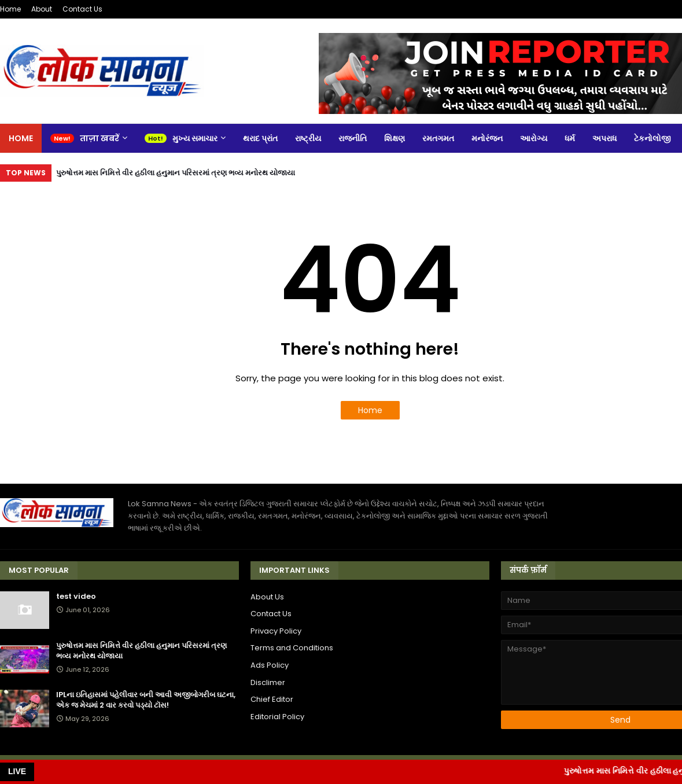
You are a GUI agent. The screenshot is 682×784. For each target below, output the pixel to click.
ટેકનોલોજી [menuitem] (652, 138)
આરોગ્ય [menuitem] (534, 138)
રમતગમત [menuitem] (438, 138)
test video (76, 597)
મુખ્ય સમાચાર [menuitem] (195, 138)
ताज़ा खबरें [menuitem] (99, 138)
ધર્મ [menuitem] (570, 138)
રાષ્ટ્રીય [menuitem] (308, 138)
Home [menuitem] (21, 138)
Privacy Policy (276, 631)
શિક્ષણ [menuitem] (395, 138)
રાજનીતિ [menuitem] (353, 138)
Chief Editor (272, 699)
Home (10, 9)
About (42, 9)
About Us (267, 597)
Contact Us (82, 9)
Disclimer (268, 682)
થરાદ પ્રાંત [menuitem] (260, 138)
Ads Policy (270, 665)
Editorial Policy (277, 717)
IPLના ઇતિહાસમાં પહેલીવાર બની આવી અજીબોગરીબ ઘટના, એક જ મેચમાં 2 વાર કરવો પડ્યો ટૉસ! (146, 700)
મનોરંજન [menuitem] (487, 138)
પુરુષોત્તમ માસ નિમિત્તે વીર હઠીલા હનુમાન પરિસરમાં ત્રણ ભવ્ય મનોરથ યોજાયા (176, 173)
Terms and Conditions (292, 648)
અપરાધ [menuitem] (604, 138)
